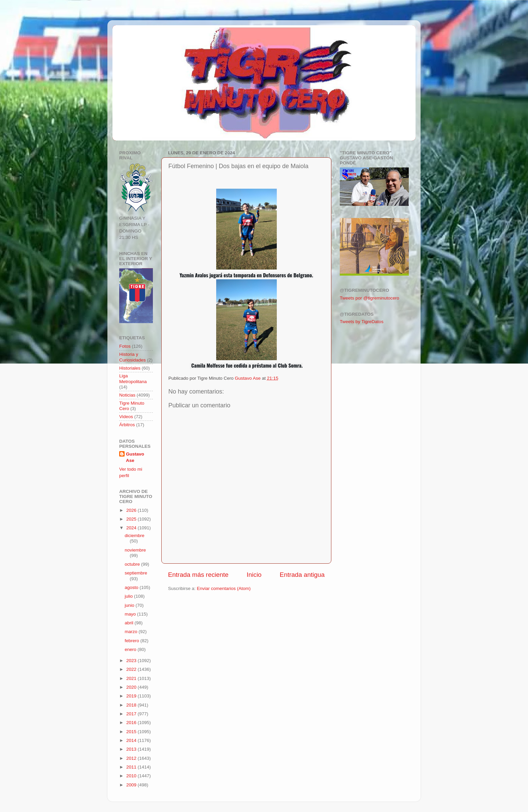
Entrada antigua (302, 575)
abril (129, 623)
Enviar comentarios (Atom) (224, 588)
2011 (132, 767)
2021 (132, 678)
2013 (132, 749)
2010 (132, 776)
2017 (132, 714)
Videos (126, 417)
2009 (132, 785)
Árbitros (127, 425)
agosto (132, 587)
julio (129, 596)
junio (130, 605)
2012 (132, 758)
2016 (132, 723)
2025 (132, 519)
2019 (132, 696)
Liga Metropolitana (133, 379)
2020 (132, 687)
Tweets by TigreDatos (362, 322)
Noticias (127, 395)
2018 (132, 705)
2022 (132, 669)
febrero (133, 641)
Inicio (254, 575)
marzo (131, 632)
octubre (133, 564)
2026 (132, 510)
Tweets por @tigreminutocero (370, 298)
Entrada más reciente (198, 575)
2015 (132, 732)
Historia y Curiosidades (133, 357)
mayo (131, 614)
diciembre (135, 536)
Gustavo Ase (135, 457)
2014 (132, 740)
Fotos (125, 346)
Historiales (130, 368)
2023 (132, 661)
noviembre (135, 550)
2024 (132, 528)
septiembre (136, 573)
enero (131, 649)
